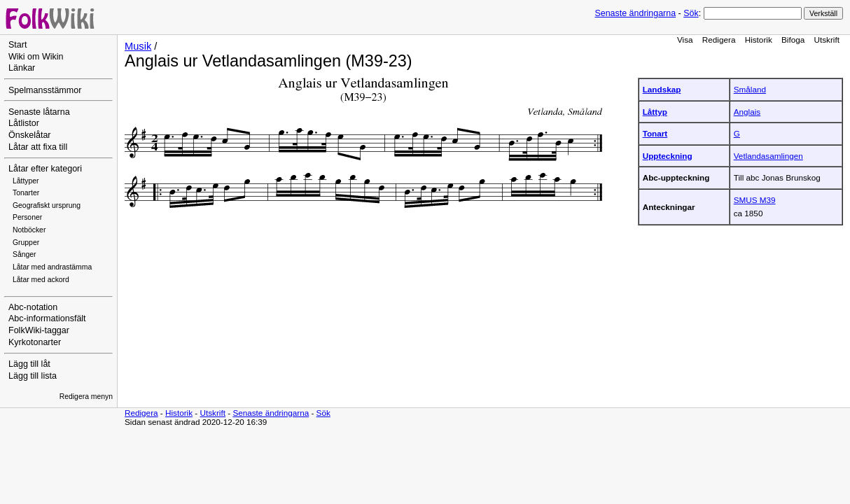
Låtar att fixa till (38, 147)
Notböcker (29, 230)
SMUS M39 (755, 200)
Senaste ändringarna (635, 13)
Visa (685, 40)
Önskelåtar (30, 135)
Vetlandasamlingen (768, 156)
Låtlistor (24, 123)
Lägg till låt (29, 364)
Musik (138, 46)
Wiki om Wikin (36, 57)
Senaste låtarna (39, 112)
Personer (27, 217)
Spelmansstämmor (45, 90)
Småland (750, 89)
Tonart (655, 133)
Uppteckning (668, 156)
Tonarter (26, 193)
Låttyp (655, 112)
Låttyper (26, 181)
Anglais (747, 112)
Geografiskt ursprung (47, 205)
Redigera (719, 40)
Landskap (662, 89)
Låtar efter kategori (45, 169)
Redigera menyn (86, 397)
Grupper (26, 243)
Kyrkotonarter (35, 342)
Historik (759, 40)
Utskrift (827, 40)
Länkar (22, 68)
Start (18, 45)
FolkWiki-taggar (39, 330)
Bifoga (793, 40)
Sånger (25, 254)
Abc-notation (33, 307)
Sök (691, 13)
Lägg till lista (33, 376)
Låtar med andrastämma (52, 267)
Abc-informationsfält (47, 318)
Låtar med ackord (41, 280)
